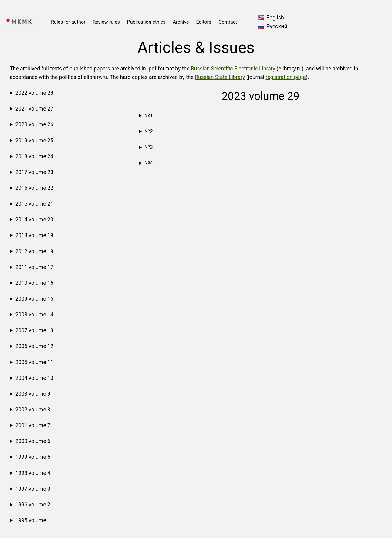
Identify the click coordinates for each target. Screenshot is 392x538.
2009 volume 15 (34, 299)
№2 (149, 131)
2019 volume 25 (34, 141)
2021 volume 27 (34, 109)
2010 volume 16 (34, 283)
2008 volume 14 (34, 315)
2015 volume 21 (34, 204)
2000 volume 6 (33, 441)
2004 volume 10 (34, 378)
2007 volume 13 (34, 330)
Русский (277, 26)
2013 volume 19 (34, 235)
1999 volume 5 (33, 457)
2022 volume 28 (34, 93)
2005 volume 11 (34, 362)
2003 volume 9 (33, 394)
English (275, 17)
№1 (149, 116)
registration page (286, 77)
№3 (149, 147)
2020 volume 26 (34, 124)
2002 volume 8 (33, 410)
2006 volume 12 (34, 346)
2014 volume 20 (34, 220)
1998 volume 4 (33, 473)
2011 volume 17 (34, 267)
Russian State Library (220, 77)
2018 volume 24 (34, 156)
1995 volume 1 (33, 520)
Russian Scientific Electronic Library (233, 69)
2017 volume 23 (34, 172)
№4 (149, 163)
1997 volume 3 (33, 489)
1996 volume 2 (33, 505)
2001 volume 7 (33, 425)
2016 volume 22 (34, 188)
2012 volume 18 (34, 251)
